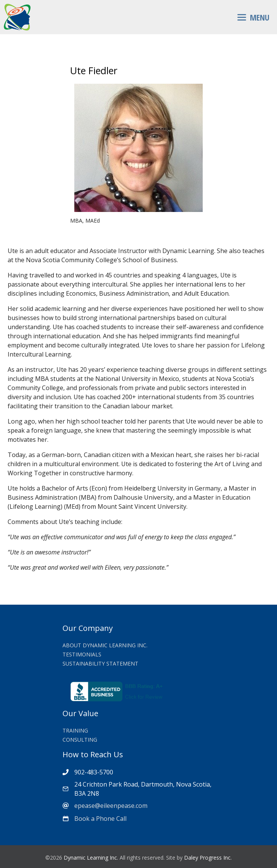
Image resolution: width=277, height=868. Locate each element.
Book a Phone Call (100, 819)
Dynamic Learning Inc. (91, 858)
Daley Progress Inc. (208, 858)
